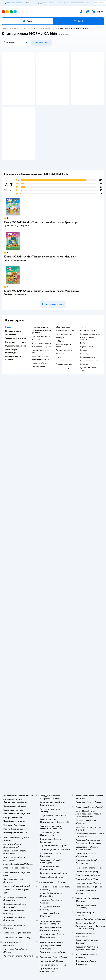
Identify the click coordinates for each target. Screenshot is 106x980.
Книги (15, 28)
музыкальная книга (40, 354)
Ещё (90, 3)
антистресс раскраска (41, 374)
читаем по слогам (88, 358)
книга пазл (85, 391)
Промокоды (53, 618)
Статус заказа (100, 3)
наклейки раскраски (41, 363)
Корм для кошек (53, 720)
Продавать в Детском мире (53, 606)
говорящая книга (63, 388)
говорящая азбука (63, 395)
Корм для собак (53, 728)
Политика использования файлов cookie (53, 626)
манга (58, 384)
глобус (83, 370)
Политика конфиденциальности (53, 622)
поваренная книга (64, 377)
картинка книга (87, 374)
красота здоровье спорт (64, 373)
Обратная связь (53, 634)
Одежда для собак (53, 732)
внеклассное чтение (65, 358)
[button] (27, 21)
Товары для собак (53, 724)
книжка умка (86, 381)
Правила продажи (53, 614)
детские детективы (40, 383)
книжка (83, 377)
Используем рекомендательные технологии (53, 771)
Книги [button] (8, 354)
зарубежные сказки (40, 387)
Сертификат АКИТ (53, 630)
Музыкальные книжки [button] (16, 373)
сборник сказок (63, 354)
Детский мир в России (43, 777)
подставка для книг (64, 361)
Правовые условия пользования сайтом (53, 769)
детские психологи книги (89, 396)
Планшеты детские (64, 391)
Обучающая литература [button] (11, 378)
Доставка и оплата (53, 602)
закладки (60, 365)
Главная (5, 28)
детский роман (38, 394)
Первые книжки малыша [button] (13, 385)
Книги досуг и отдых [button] (15, 369)
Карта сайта (53, 638)
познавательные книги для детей (42, 359)
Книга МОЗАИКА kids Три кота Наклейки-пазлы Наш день (40, 284)
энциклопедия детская (90, 361)
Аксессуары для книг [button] (16, 365)
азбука (83, 354)
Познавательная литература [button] (13, 360)
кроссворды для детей (41, 370)
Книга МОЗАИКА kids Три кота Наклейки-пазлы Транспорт (41, 249)
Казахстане (58, 777)
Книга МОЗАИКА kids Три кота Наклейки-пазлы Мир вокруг (42, 318)
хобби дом (61, 368)
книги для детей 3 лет (89, 388)
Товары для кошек (53, 716)
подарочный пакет (40, 390)
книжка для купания (89, 384)
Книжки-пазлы (48, 28)
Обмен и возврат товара (53, 610)
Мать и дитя (29, 28)
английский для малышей (87, 366)
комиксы (60, 381)
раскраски (36, 367)
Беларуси (69, 777)
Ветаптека (53, 736)
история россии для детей (40, 378)
